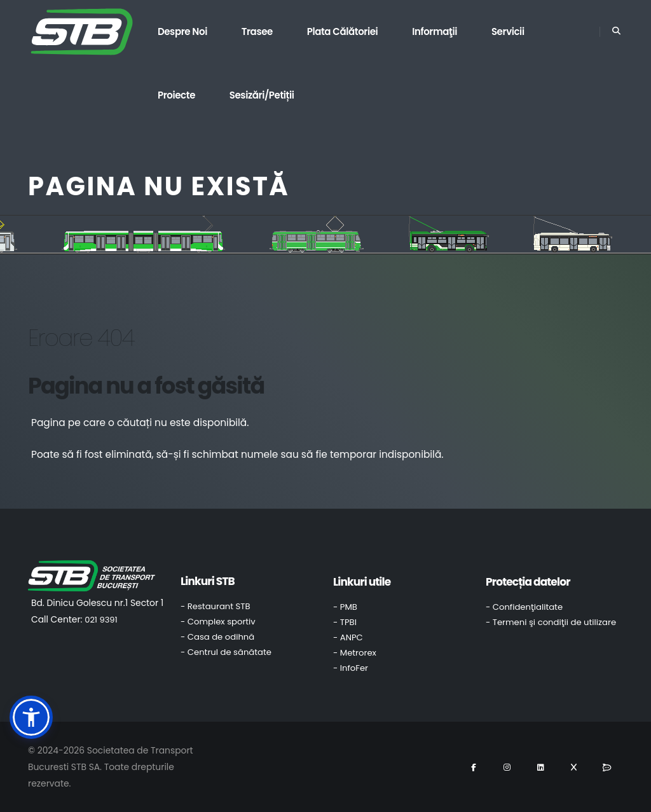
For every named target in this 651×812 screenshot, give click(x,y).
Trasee (257, 31)
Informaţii (435, 31)
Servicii (508, 31)
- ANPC (348, 637)
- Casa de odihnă (217, 637)
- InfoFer (351, 668)
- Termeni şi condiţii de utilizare (551, 622)
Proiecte (176, 95)
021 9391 (101, 620)
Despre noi (182, 31)
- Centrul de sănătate (226, 652)
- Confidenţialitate (524, 607)
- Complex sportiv (218, 622)
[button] (31, 717)
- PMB (345, 607)
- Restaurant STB (216, 606)
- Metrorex (355, 653)
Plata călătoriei (343, 31)
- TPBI (345, 622)
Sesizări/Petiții (262, 95)
